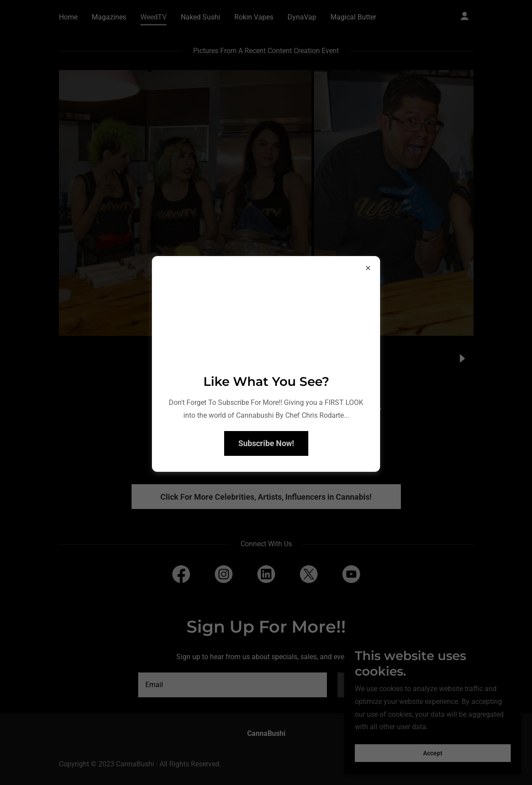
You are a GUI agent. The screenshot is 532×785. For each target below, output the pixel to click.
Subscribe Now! (266, 443)
